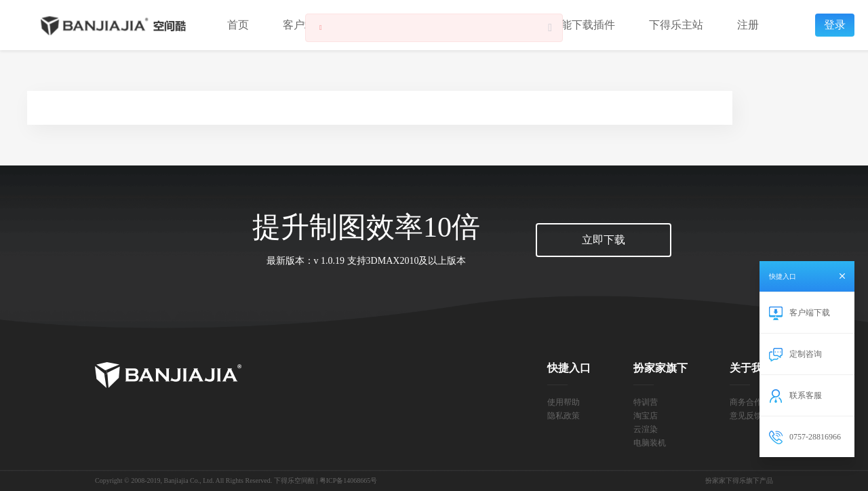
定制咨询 (806, 354)
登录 (835, 25)
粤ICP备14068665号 (349, 480)
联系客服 (806, 395)
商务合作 (746, 402)
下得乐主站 (676, 25)
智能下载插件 (583, 25)
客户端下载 (810, 313)
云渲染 (646, 429)
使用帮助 (564, 402)
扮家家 (168, 375)
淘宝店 (646, 416)
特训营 (646, 402)
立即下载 (604, 240)
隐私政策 (564, 416)
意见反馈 (746, 416)
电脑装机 (650, 443)
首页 (238, 25)
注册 (748, 25)
